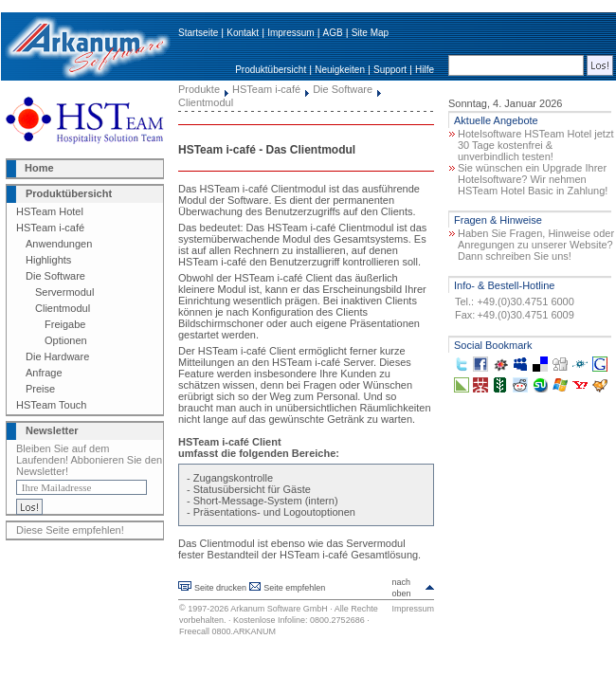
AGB (333, 33)
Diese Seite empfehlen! (70, 530)
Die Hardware (57, 356)
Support (390, 70)
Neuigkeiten (340, 70)
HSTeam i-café (50, 228)
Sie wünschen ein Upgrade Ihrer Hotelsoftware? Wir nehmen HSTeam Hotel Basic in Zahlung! (533, 179)
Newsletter (52, 430)
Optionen (66, 340)
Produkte (199, 89)
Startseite (198, 33)
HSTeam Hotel (50, 211)
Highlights (48, 260)
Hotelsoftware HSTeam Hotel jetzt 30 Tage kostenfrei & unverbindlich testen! (535, 145)
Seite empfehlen (294, 588)
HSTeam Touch (51, 405)
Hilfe (425, 70)
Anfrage (44, 373)
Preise (40, 389)
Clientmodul (63, 308)
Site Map (370, 33)
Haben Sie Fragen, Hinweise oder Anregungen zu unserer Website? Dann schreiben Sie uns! (536, 245)
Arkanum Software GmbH (279, 609)
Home (39, 168)
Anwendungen (59, 244)
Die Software (55, 276)
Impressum (290, 33)
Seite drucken (220, 588)
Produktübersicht (271, 70)
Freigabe (65, 324)
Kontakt (243, 33)
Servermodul (64, 292)
